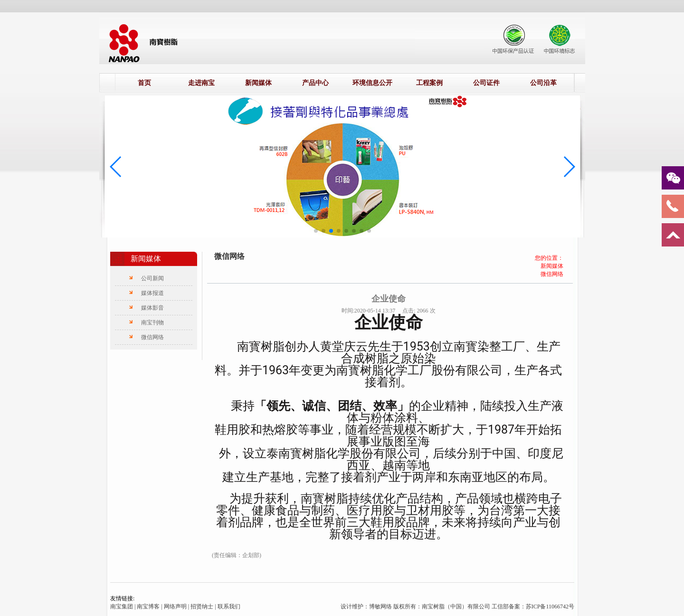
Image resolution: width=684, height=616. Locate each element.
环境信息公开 (372, 83)
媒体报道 (152, 293)
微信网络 (152, 337)
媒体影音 (152, 308)
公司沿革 (543, 83)
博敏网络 (381, 607)
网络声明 (175, 607)
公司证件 (486, 83)
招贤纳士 (202, 607)
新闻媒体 (258, 83)
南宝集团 (122, 607)
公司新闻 (152, 278)
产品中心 (315, 83)
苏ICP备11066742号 (550, 607)
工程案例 (429, 83)
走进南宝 (201, 83)
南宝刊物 (152, 322)
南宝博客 (148, 607)
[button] (316, 231)
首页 (144, 83)
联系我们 (229, 607)
